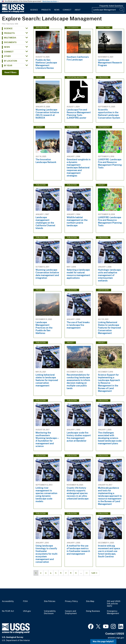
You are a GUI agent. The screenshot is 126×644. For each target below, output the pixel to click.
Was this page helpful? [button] (103, 641)
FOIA (25, 601)
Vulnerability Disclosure (50, 612)
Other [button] (7, 56)
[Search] (122, 10)
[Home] (13, 12)
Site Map (90, 601)
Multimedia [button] (10, 38)
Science (34, 10)
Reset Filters (10, 72)
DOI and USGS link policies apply (114, 604)
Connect (67, 10)
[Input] (108, 10)
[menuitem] (34, 8)
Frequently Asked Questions (111, 6)
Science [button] (8, 29)
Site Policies (50, 601)
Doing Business (93, 611)
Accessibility (8, 601)
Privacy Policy (71, 601)
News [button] (7, 47)
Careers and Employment (71, 612)
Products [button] (9, 33)
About (78, 10)
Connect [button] (9, 52)
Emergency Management (113, 612)
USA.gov (27, 611)
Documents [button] (10, 42)
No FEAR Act (8, 611)
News (57, 10)
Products (46, 10)
